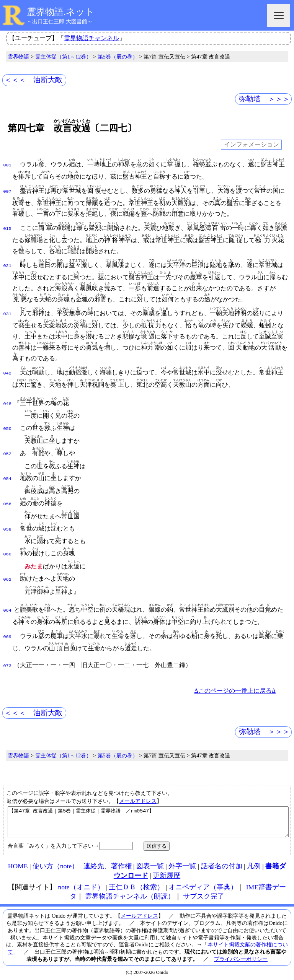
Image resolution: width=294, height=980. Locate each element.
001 (7, 164)
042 (7, 373)
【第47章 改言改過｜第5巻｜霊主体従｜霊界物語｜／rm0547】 (148, 818)
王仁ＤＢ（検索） (136, 886)
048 (7, 403)
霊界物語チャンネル (91, 38)
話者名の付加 (222, 865)
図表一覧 (150, 865)
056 (7, 500)
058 (7, 525)
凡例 (254, 865)
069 (7, 630)
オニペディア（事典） (203, 886)
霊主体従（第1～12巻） (64, 57)
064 (7, 604)
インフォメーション (252, 145)
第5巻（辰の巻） (118, 57)
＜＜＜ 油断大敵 (33, 80)
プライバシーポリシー (241, 958)
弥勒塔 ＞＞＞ (264, 99)
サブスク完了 (204, 895)
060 (7, 549)
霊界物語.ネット (61, 12)
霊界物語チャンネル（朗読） (130, 895)
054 (7, 476)
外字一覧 (182, 865)
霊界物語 (18, 57)
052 (7, 452)
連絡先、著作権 (108, 865)
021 (7, 265)
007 (7, 191)
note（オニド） (81, 886)
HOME (18, 865)
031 (7, 313)
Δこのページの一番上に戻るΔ (235, 684)
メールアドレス (138, 794)
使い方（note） (56, 865)
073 (7, 659)
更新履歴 (167, 874)
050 (7, 427)
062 (7, 573)
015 (7, 228)
